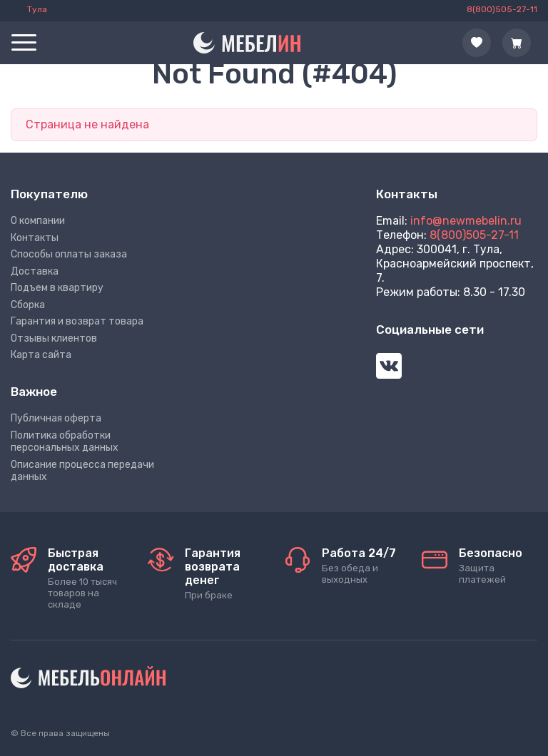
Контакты (35, 238)
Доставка (35, 271)
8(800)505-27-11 (474, 235)
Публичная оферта (56, 418)
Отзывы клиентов (54, 338)
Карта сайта (41, 355)
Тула (37, 9)
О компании (38, 221)
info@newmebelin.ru (466, 221)
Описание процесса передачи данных (82, 471)
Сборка (28, 305)
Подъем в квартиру (57, 288)
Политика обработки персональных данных (65, 442)
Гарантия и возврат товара (77, 321)
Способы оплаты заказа (69, 254)
